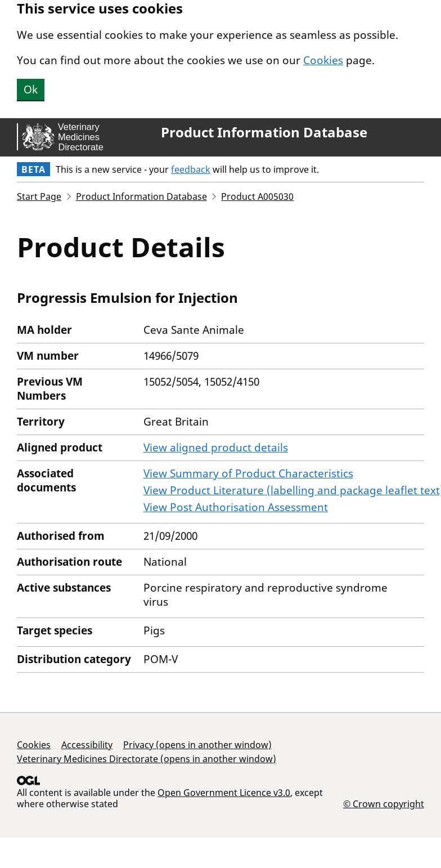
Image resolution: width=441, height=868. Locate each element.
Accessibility (87, 745)
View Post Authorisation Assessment (236, 507)
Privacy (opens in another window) (197, 745)
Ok (31, 90)
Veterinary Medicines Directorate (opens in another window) (147, 759)
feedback (191, 169)
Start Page (39, 196)
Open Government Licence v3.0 (224, 793)
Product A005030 (257, 196)
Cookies (323, 60)
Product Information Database (264, 132)
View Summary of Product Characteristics (248, 473)
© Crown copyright (384, 804)
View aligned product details (216, 448)
